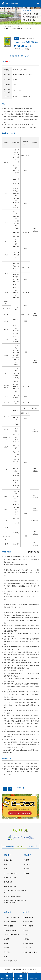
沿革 (5, 956)
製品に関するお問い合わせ (12, 897)
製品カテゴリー (14, 26)
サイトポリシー (32, 970)
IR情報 (26, 912)
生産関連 (27, 873)
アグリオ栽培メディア (11, 961)
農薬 (5, 864)
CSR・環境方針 (9, 926)
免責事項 (23, 973)
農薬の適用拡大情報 (10, 886)
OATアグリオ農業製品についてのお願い (15, 891)
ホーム (5, 26)
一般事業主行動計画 (10, 930)
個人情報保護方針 (19, 970)
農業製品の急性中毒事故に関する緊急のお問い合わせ (15, 902)
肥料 (5, 869)
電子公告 (7, 970)
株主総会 (26, 930)
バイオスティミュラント (12, 873)
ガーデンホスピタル (10, 877)
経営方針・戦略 (28, 921)
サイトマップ (33, 973)
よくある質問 (27, 948)
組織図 (6, 943)
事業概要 (27, 860)
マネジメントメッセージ (12, 917)
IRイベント (27, 935)
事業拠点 (7, 948)
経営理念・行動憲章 (10, 921)
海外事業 (27, 869)
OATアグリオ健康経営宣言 (12, 935)
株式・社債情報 (28, 943)
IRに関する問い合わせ (30, 952)
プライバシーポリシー (11, 973)
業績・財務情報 (28, 926)
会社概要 (7, 939)
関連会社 (7, 952)
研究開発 (27, 864)
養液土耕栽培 (8, 882)
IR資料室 (26, 939)
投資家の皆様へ (28, 917)
